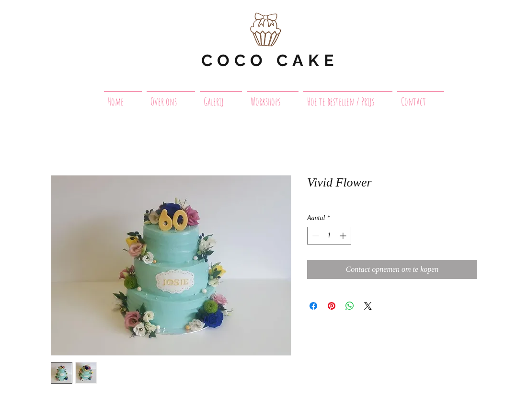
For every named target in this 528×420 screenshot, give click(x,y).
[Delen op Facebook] (313, 306)
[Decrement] (315, 236)
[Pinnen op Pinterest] (332, 306)
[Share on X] (368, 306)
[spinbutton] (329, 236)
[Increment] (344, 236)
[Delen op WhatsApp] (350, 306)
